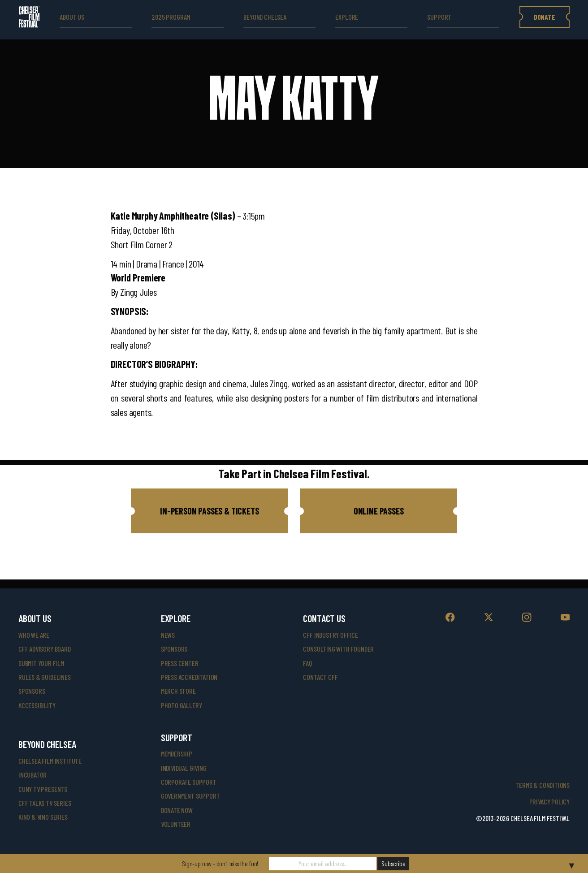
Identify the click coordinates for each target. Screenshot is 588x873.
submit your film (41, 663)
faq (307, 663)
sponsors (32, 691)
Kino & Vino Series (43, 817)
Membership (177, 754)
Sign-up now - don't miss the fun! (220, 864)
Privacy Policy (549, 802)
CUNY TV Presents (43, 789)
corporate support (189, 782)
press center (180, 663)
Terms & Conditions (543, 785)
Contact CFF (320, 677)
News (168, 635)
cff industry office (331, 635)
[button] (209, 511)
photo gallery (182, 705)
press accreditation (189, 677)
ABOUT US (72, 17)
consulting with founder (338, 649)
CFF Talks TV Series (45, 803)
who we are (34, 635)
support (439, 17)
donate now (177, 810)
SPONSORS (174, 649)
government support (190, 796)
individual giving (184, 768)
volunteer (176, 824)
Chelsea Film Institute (50, 761)
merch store (178, 691)
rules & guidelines (45, 677)
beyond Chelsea (265, 17)
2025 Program (171, 17)
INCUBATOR (32, 775)
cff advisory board (45, 649)
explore (347, 17)
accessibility (37, 705)
